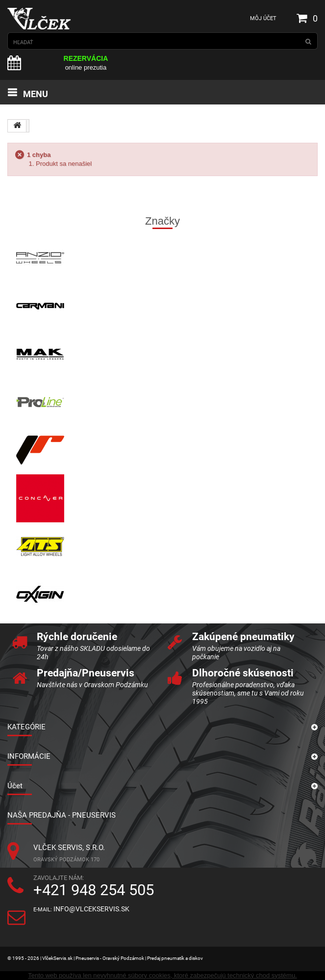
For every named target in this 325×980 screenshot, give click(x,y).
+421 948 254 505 (94, 890)
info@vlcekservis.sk (91, 909)
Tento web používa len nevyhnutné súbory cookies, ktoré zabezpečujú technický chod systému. (162, 975)
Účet (15, 786)
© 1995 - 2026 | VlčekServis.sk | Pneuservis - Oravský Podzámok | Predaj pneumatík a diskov (105, 958)
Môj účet (263, 18)
